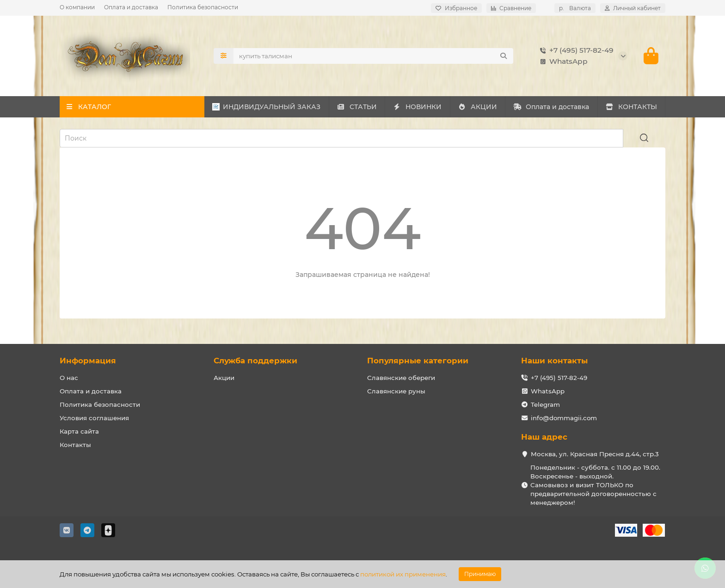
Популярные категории (418, 361)
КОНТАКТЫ (631, 107)
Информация (88, 361)
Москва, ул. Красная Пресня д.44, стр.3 (595, 454)
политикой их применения (403, 574)
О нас (69, 378)
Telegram (545, 404)
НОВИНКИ (418, 107)
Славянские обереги (401, 378)
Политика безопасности (203, 7)
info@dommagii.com (564, 418)
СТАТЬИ (357, 107)
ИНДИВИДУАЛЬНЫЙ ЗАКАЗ (266, 107)
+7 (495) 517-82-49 (575, 50)
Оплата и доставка (131, 7)
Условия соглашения (94, 418)
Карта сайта (79, 431)
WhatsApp (562, 61)
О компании (77, 7)
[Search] (374, 56)
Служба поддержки (255, 361)
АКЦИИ (477, 107)
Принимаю (480, 574)
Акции (224, 378)
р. (575, 8)
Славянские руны (396, 391)
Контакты (75, 445)
